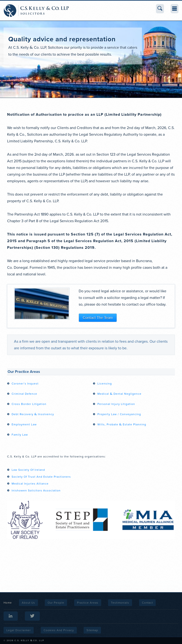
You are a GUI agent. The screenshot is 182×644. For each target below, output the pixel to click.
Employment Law (24, 424)
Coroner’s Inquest (25, 384)
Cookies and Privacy (59, 630)
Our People (56, 603)
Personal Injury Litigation (116, 404)
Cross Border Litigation (29, 404)
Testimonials (120, 603)
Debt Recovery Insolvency (33, 414)
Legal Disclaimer (19, 630)
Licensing (105, 384)
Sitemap (92, 630)
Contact (147, 603)
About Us (28, 603)
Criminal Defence (24, 394)
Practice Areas (88, 603)
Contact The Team (98, 318)
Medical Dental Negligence (119, 394)
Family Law (20, 435)
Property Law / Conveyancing (119, 414)
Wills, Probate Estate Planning (122, 424)
